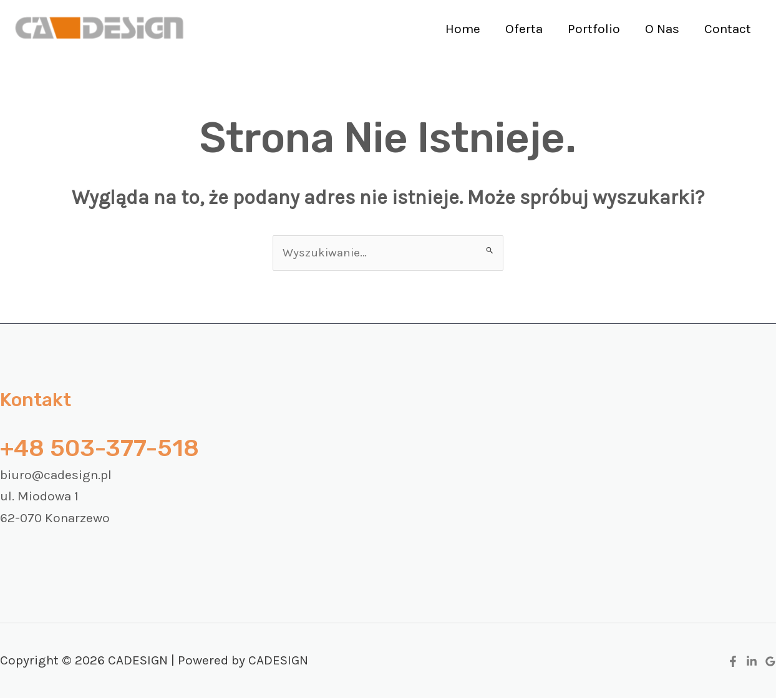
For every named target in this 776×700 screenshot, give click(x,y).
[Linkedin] (752, 664)
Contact (727, 29)
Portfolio (591, 29)
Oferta (520, 29)
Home (457, 29)
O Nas (660, 29)
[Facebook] (733, 664)
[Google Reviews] (770, 664)
